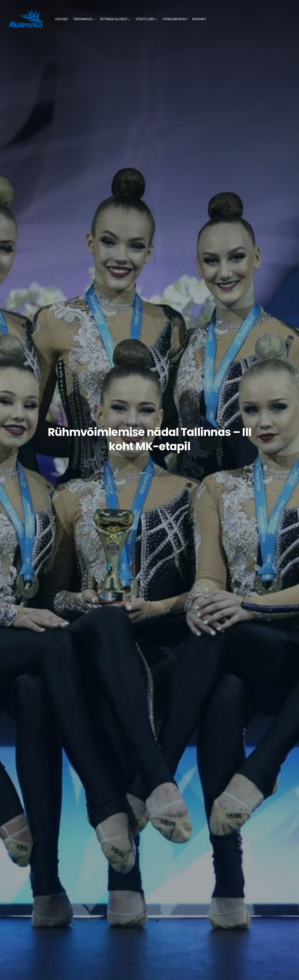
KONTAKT (213, 23)
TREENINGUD (96, 23)
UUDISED (75, 23)
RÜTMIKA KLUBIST (127, 23)
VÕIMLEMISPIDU (188, 23)
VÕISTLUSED (159, 23)
